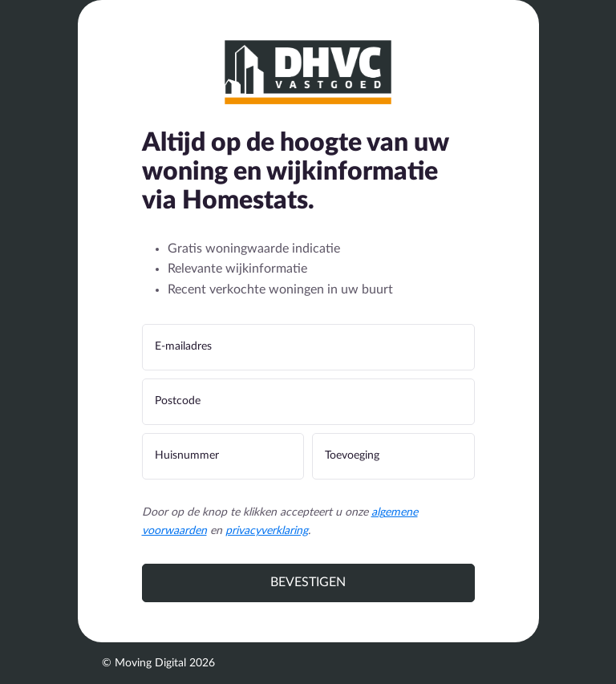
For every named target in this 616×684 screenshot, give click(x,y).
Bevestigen (308, 582)
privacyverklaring (267, 531)
